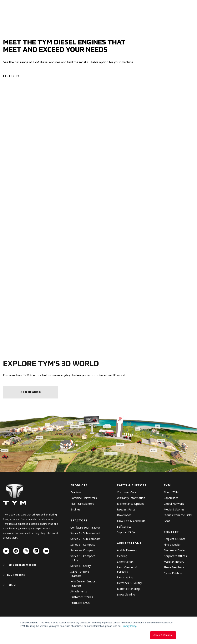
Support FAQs (126, 532)
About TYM (171, 492)
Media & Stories (174, 510)
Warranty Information (131, 498)
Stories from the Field (178, 515)
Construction (125, 562)
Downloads (124, 515)
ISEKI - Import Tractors (80, 574)
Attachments (79, 592)
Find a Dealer (172, 545)
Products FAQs (80, 603)
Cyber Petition (173, 573)
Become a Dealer (175, 550)
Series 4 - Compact (83, 550)
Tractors (76, 492)
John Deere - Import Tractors (83, 584)
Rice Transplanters (82, 504)
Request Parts (126, 510)
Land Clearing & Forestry (127, 570)
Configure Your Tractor (85, 528)
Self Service (124, 527)
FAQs (167, 521)
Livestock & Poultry (129, 583)
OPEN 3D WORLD (30, 392)
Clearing (122, 556)
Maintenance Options (131, 504)
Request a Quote (175, 539)
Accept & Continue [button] (163, 635)
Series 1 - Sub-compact (85, 533)
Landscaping (125, 578)
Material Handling (128, 589)
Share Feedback (174, 568)
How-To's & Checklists (131, 521)
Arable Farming (127, 550)
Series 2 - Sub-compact (85, 539)
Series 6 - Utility (81, 566)
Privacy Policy (129, 626)
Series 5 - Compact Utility (83, 558)
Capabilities (171, 498)
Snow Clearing (126, 595)
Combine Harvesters (84, 498)
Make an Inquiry (174, 562)
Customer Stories (82, 597)
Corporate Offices (175, 556)
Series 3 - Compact (83, 545)
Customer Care (127, 492)
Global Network (174, 504)
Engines (75, 510)
